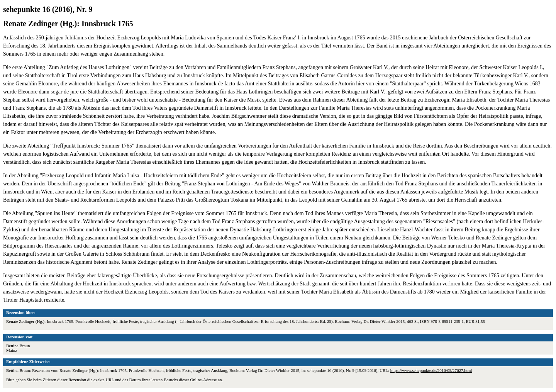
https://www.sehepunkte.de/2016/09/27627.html (431, 370)
